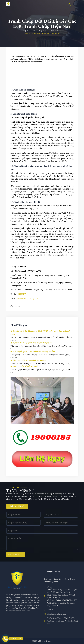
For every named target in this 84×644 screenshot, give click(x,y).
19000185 (50, 610)
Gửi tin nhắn (14, 555)
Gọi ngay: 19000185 (17, 506)
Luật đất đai (54, 31)
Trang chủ (26, 31)
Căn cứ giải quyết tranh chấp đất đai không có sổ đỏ (33, 352)
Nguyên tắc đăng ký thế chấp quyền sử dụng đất (31, 343)
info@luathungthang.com (56, 614)
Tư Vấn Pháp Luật (39, 31)
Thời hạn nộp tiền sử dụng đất (24, 366)
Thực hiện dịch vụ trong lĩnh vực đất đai (28, 360)
